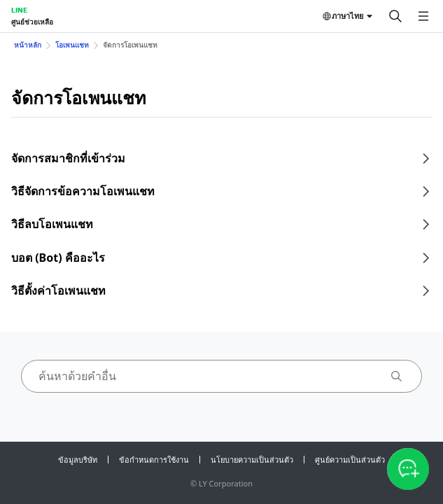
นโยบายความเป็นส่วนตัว (252, 460)
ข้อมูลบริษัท (78, 460)
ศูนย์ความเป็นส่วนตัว (350, 460)
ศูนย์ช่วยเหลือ (32, 22)
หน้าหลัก (28, 45)
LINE (19, 10)
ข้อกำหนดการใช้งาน (154, 460)
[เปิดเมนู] (423, 16)
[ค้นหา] (395, 16)
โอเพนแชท (72, 45)
